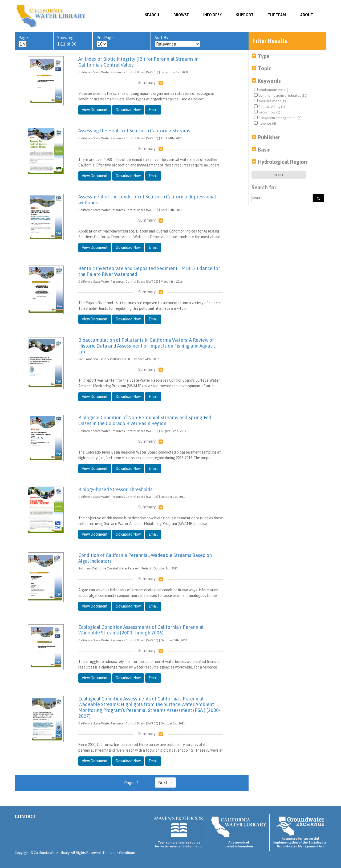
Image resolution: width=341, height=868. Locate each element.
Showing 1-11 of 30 (67, 41)
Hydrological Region (282, 162)
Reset (279, 175)
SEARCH (152, 15)
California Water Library (51, 16)
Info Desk (212, 15)
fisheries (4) (265, 123)
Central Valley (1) (270, 107)
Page (23, 41)
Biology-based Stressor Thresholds (115, 489)
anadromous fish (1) (271, 90)
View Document (95, 110)
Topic (265, 68)
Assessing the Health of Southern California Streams (134, 131)
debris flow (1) (267, 112)
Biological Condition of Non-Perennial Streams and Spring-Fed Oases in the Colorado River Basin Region (145, 420)
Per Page (105, 41)
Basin (264, 150)
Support (245, 15)
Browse (181, 15)
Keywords (269, 81)
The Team (277, 15)
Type (264, 56)
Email (153, 110)
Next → (165, 783)
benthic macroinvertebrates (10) (281, 95)
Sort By (177, 41)
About (307, 15)
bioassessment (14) (271, 101)
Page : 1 (132, 783)
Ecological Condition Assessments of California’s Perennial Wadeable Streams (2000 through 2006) (141, 630)
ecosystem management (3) (278, 118)
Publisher (269, 137)
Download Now (128, 110)
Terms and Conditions (119, 853)
